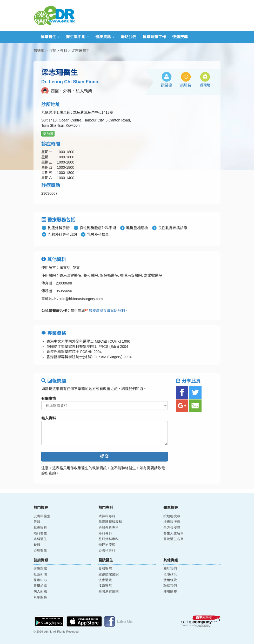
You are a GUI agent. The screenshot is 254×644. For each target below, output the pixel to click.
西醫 (52, 51)
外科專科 (105, 533)
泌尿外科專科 (109, 528)
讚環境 (205, 85)
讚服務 (186, 85)
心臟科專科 (107, 551)
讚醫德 (166, 85)
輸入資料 (49, 418)
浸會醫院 (105, 580)
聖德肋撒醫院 (109, 574)
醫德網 (39, 51)
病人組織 (40, 592)
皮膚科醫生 (42, 516)
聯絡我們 (129, 37)
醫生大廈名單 (173, 533)
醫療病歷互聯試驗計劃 (105, 311)
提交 (104, 456)
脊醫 (37, 545)
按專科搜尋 (172, 522)
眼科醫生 (40, 533)
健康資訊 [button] (105, 37)
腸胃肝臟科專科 (110, 522)
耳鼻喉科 (40, 528)
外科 (64, 51)
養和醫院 (105, 569)
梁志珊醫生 (81, 51)
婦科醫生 (40, 539)
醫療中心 (40, 580)
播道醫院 (105, 586)
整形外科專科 (109, 539)
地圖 (48, 134)
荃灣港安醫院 (109, 592)
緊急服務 (40, 597)
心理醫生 (40, 551)
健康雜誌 (40, 569)
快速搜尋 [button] (180, 37)
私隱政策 (170, 574)
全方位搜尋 (172, 528)
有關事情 (49, 398)
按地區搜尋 (172, 516)
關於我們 (170, 569)
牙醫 (37, 522)
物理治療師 (107, 545)
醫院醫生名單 (173, 539)
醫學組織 (40, 586)
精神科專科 (107, 516)
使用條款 (170, 580)
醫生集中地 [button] (78, 37)
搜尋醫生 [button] (50, 37)
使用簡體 (170, 592)
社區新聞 (40, 574)
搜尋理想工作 (154, 37)
